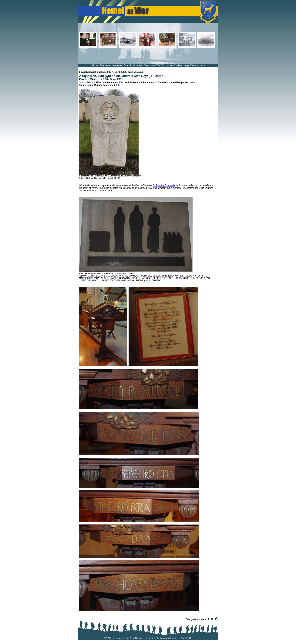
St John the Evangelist (164, 185)
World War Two (158, 65)
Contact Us (186, 638)
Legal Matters (191, 65)
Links (202, 65)
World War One (140, 65)
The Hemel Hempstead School (115, 65)
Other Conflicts (175, 65)
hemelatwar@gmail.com (164, 638)
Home (95, 65)
